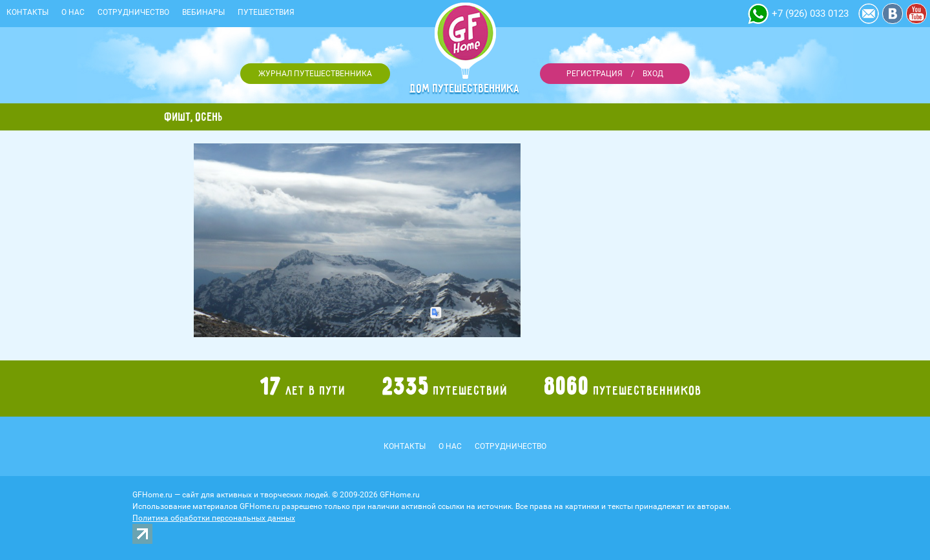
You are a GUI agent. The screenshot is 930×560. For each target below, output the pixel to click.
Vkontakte (893, 14)
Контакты (27, 12)
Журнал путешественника (315, 74)
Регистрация (594, 74)
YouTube (916, 14)
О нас (73, 12)
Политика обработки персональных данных (214, 518)
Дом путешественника (465, 88)
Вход (653, 74)
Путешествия (266, 12)
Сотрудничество (133, 12)
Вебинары (203, 12)
